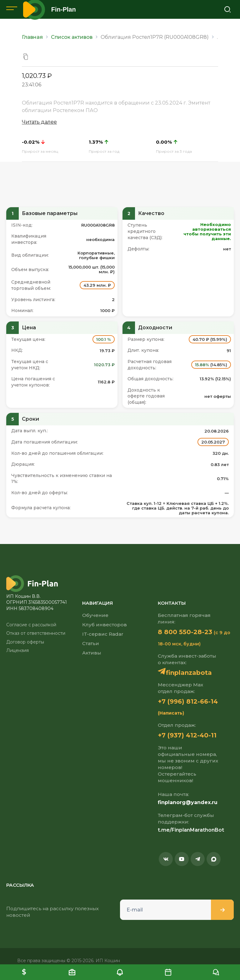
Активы (92, 653)
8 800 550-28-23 (185, 632)
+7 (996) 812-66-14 (188, 701)
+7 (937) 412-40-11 (187, 735)
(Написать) (171, 713)
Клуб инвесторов (105, 625)
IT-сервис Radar (103, 634)
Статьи (91, 643)
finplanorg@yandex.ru (188, 802)
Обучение (95, 615)
